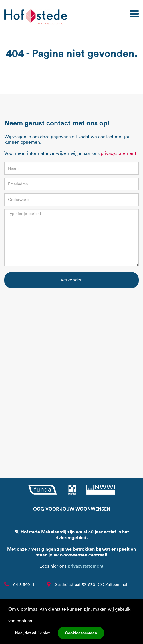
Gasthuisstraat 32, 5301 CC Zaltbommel (91, 585)
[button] (35, 621)
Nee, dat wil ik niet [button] (32, 633)
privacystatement (119, 153)
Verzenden (72, 280)
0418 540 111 (24, 585)
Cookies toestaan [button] (81, 633)
